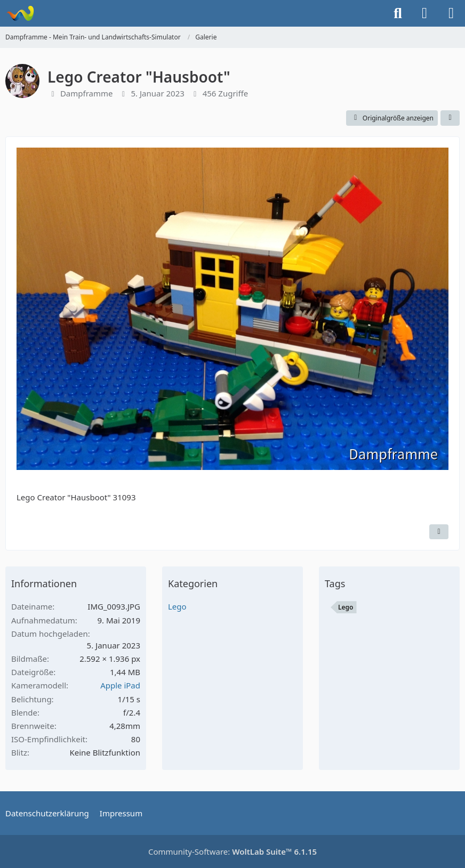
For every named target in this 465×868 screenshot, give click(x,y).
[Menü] (451, 13)
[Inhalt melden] (439, 532)
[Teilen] (450, 118)
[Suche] (398, 13)
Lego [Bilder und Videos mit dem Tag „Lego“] (346, 607)
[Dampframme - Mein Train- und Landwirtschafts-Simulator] (20, 13)
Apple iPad (120, 685)
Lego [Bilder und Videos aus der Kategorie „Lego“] (177, 606)
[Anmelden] (424, 13)
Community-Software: (232, 851)
